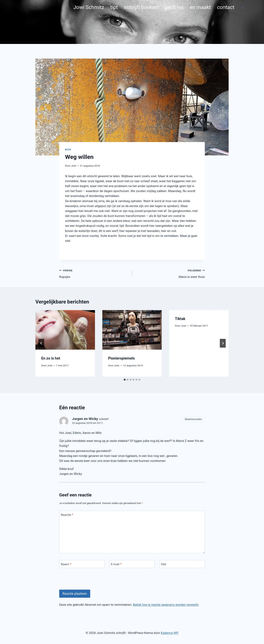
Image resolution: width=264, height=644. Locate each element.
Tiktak (180, 319)
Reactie (67, 515)
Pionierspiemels (121, 358)
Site (164, 564)
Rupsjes (94, 273)
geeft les (174, 7)
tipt (114, 7)
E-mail (116, 564)
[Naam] (82, 564)
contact (226, 7)
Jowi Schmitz (89, 7)
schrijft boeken (141, 7)
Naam (66, 564)
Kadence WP (170, 633)
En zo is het (51, 358)
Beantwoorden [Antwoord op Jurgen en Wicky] (194, 419)
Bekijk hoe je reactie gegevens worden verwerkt (166, 605)
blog (68, 150)
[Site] (182, 564)
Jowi (74, 166)
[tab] (125, 380)
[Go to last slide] (41, 343)
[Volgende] (223, 343)
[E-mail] (132, 564)
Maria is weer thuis (170, 273)
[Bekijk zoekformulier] (243, 7)
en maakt (200, 7)
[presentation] (65, 330)
